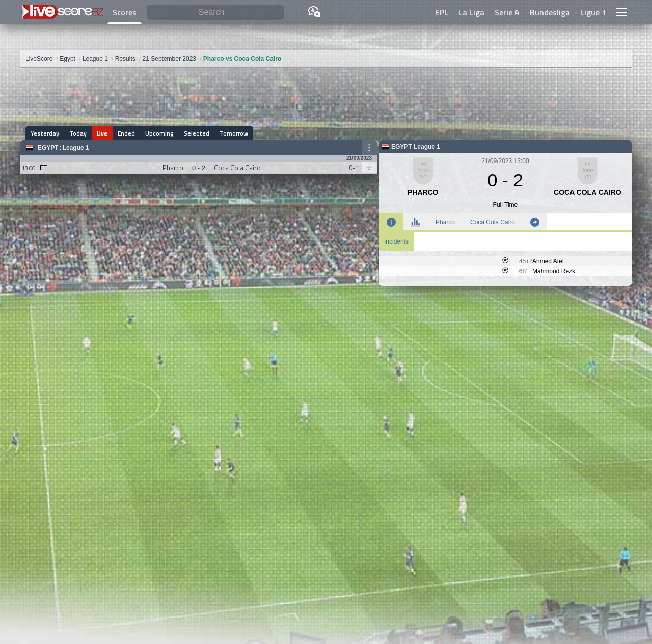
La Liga (471, 12)
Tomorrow (234, 133)
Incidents (396, 242)
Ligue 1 (593, 12)
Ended (126, 133)
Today (78, 133)
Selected (197, 133)
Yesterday (45, 133)
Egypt (48, 148)
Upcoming (159, 133)
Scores (125, 12)
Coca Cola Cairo (493, 222)
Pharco (445, 222)
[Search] (215, 12)
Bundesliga (550, 12)
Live (102, 133)
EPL (442, 12)
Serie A (507, 12)
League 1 (76, 148)
